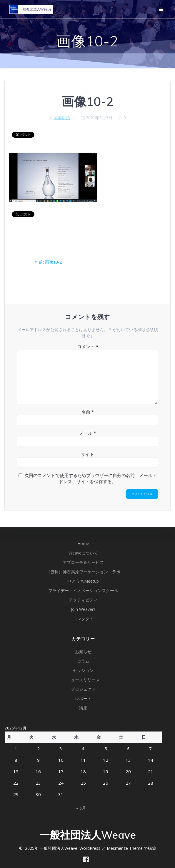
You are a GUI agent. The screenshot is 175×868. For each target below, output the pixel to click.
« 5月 (81, 808)
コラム (83, 661)
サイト (87, 454)
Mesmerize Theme (125, 848)
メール (87, 433)
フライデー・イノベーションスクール (83, 590)
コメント (88, 346)
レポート (83, 698)
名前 (88, 412)
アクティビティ (83, 600)
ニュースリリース (83, 680)
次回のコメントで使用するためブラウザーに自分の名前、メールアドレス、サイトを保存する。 (91, 478)
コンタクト (83, 619)
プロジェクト (83, 689)
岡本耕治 (62, 118)
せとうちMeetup (83, 581)
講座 (83, 708)
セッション (83, 670)
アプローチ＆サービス (83, 562)
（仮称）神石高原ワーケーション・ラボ (83, 572)
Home (83, 543)
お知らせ (83, 652)
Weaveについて (83, 553)
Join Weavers (83, 609)
